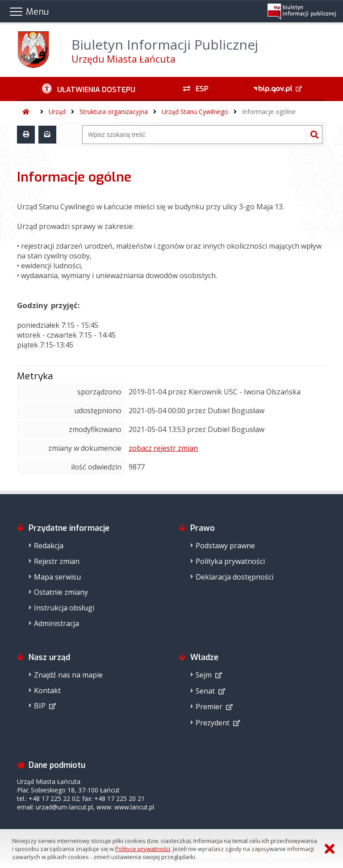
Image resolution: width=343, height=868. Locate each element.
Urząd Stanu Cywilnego (195, 112)
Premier (209, 707)
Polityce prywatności (143, 849)
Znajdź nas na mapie (68, 675)
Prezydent (213, 723)
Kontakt (47, 690)
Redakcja (49, 546)
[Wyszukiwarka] (195, 135)
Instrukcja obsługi (64, 608)
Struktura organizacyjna (114, 112)
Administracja (56, 623)
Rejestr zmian (57, 561)
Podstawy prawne (225, 546)
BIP (40, 706)
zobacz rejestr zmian (163, 448)
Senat (205, 691)
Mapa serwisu (57, 577)
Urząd (57, 112)
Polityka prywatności (230, 561)
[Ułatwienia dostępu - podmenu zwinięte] (89, 89)
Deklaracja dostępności (234, 577)
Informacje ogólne (269, 112)
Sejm (204, 675)
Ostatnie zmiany (61, 592)
